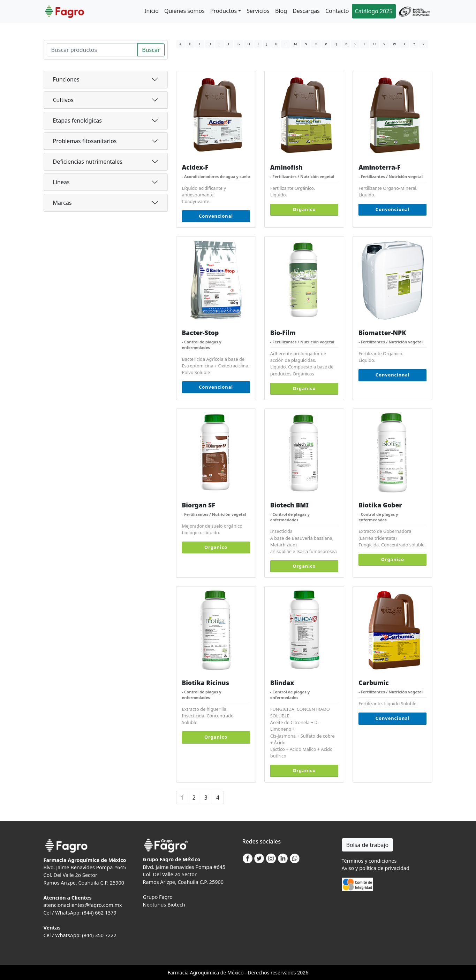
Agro (195, 973)
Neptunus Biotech (164, 905)
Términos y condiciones (369, 861)
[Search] (92, 50)
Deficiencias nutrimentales (88, 162)
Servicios (258, 11)
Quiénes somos (184, 11)
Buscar (151, 50)
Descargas (306, 11)
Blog (281, 11)
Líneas (61, 182)
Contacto (337, 11)
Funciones (66, 79)
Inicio (152, 11)
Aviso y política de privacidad (376, 868)
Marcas (62, 203)
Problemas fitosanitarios (85, 141)
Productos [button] (224, 11)
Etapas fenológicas (77, 120)
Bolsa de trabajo (368, 845)
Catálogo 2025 (374, 11)
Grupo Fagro (158, 897)
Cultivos (63, 100)
